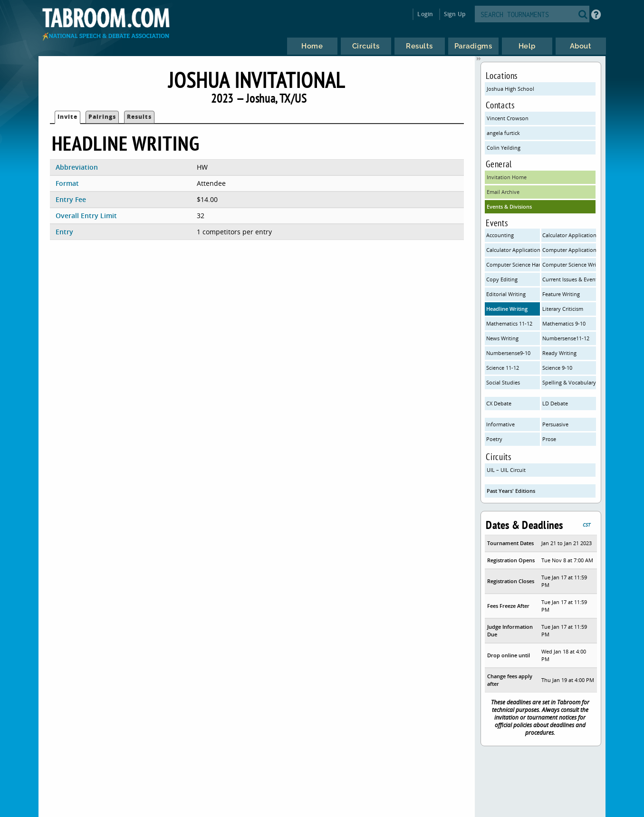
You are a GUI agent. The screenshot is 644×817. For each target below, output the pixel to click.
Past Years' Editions (511, 491)
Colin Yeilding (504, 148)
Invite (67, 117)
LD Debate (555, 403)
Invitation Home (507, 177)
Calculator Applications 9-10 (513, 250)
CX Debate (499, 403)
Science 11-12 (503, 368)
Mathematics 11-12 (509, 323)
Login (425, 14)
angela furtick (503, 133)
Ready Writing (559, 353)
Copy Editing (502, 279)
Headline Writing (507, 309)
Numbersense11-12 (566, 338)
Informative (500, 424)
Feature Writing (561, 294)
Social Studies (503, 382)
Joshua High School (510, 89)
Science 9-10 (557, 368)
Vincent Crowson (508, 118)
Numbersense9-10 (508, 353)
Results (139, 117)
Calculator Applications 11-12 (569, 235)
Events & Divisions (509, 207)
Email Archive (503, 192)
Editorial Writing (506, 294)
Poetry (494, 439)
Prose (549, 439)
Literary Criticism (563, 309)
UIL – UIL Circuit (506, 470)
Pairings (102, 117)
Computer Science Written (569, 264)
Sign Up (455, 14)
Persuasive (555, 424)
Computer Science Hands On (513, 264)
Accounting (500, 235)
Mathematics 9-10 (564, 323)
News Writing (502, 338)
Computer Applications (569, 250)
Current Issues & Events (569, 279)
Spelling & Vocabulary (569, 382)
